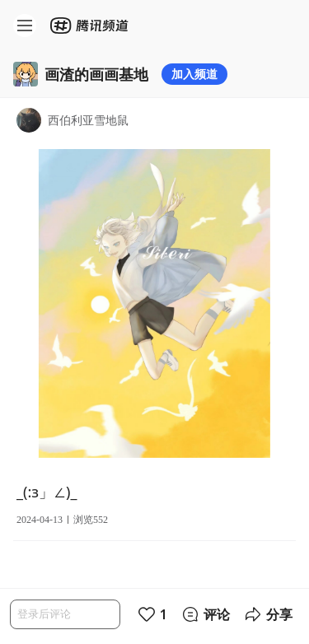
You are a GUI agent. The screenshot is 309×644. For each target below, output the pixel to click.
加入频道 (194, 74)
